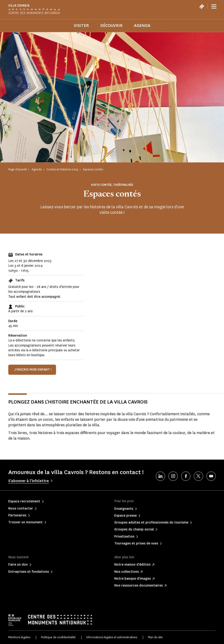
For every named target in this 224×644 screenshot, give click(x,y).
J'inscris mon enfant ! (33, 370)
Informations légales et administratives (112, 637)
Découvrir (111, 26)
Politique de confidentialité (58, 637)
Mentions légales (19, 637)
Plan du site (155, 637)
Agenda (142, 26)
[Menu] (214, 6)
